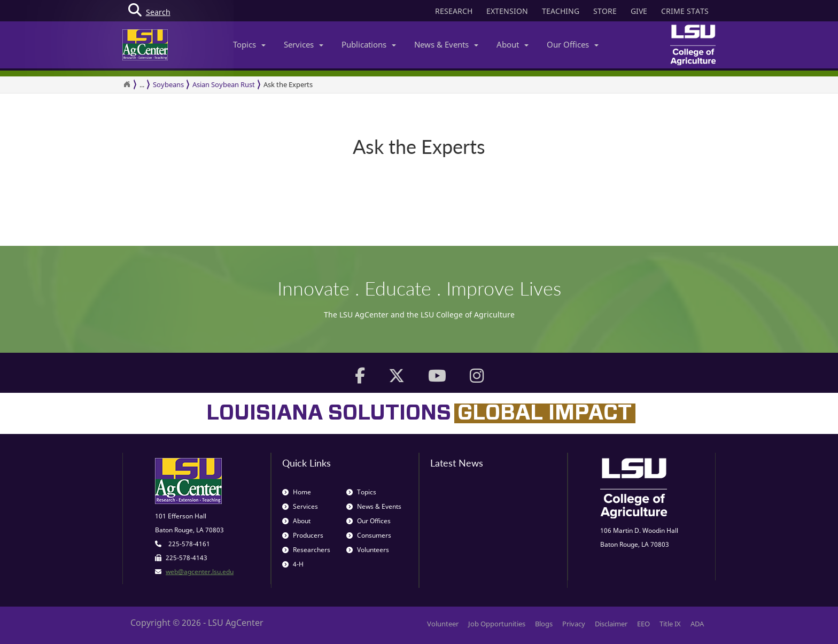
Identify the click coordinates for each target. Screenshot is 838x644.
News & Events (446, 44)
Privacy (574, 624)
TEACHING (561, 11)
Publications (369, 44)
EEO (643, 624)
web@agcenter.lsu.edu (200, 572)
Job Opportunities (497, 624)
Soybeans (168, 84)
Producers (303, 535)
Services (304, 44)
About (513, 44)
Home (297, 492)
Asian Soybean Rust (224, 84)
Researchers (306, 550)
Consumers (369, 535)
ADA (697, 624)
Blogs (544, 624)
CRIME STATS (685, 11)
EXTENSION (507, 11)
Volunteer (443, 624)
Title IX (670, 624)
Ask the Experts (288, 84)
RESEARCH (454, 11)
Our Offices (573, 44)
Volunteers (368, 550)
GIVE (639, 11)
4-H (293, 564)
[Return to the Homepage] (127, 84)
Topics (249, 44)
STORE (605, 11)
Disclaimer (611, 624)
